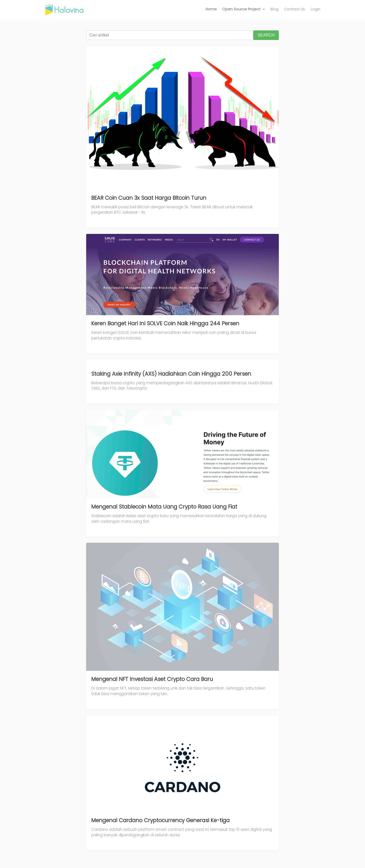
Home (211, 9)
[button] (244, 9)
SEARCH (266, 35)
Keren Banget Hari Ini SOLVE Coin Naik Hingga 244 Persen (165, 323)
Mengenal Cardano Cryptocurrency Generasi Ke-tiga (160, 820)
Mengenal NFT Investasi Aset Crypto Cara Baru (152, 679)
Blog (275, 9)
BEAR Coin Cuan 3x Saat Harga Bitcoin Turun (149, 198)
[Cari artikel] (170, 35)
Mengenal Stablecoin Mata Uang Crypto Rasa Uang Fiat (164, 507)
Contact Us (295, 9)
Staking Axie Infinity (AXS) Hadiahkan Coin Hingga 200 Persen (171, 374)
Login (316, 9)
